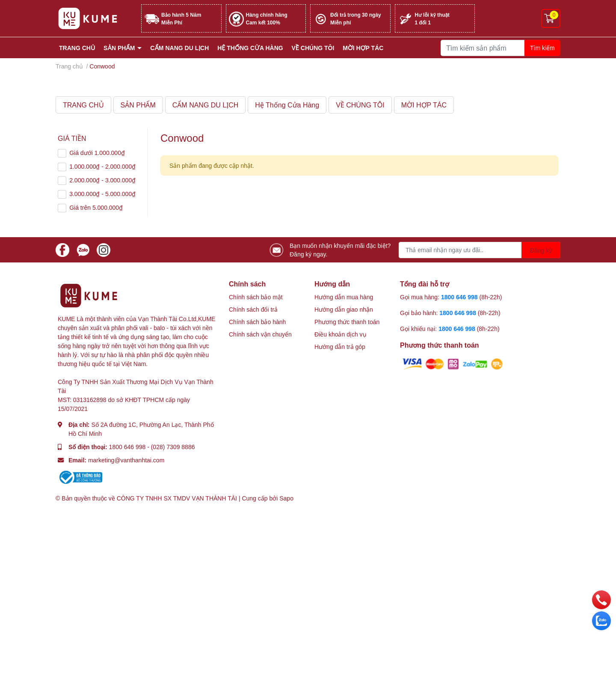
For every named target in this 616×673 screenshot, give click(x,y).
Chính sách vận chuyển (260, 334)
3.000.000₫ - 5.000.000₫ (102, 194)
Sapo (286, 498)
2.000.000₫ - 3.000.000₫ (102, 180)
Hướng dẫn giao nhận (344, 309)
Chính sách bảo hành (257, 322)
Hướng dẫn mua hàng (344, 297)
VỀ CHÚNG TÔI (313, 48)
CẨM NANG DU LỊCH (179, 48)
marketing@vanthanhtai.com (126, 460)
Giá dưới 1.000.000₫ (97, 153)
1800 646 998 (127, 447)
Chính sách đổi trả (253, 309)
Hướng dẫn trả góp (340, 347)
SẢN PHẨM (120, 48)
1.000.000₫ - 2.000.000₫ (102, 166)
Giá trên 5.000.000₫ (96, 207)
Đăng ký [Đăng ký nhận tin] (541, 250)
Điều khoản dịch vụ (341, 334)
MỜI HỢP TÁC (363, 48)
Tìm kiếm (542, 48)
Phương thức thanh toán (347, 322)
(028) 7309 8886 (173, 447)
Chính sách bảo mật (256, 297)
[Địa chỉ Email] (480, 250)
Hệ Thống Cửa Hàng (250, 48)
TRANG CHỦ (77, 48)
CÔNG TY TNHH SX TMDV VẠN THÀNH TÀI (177, 498)
